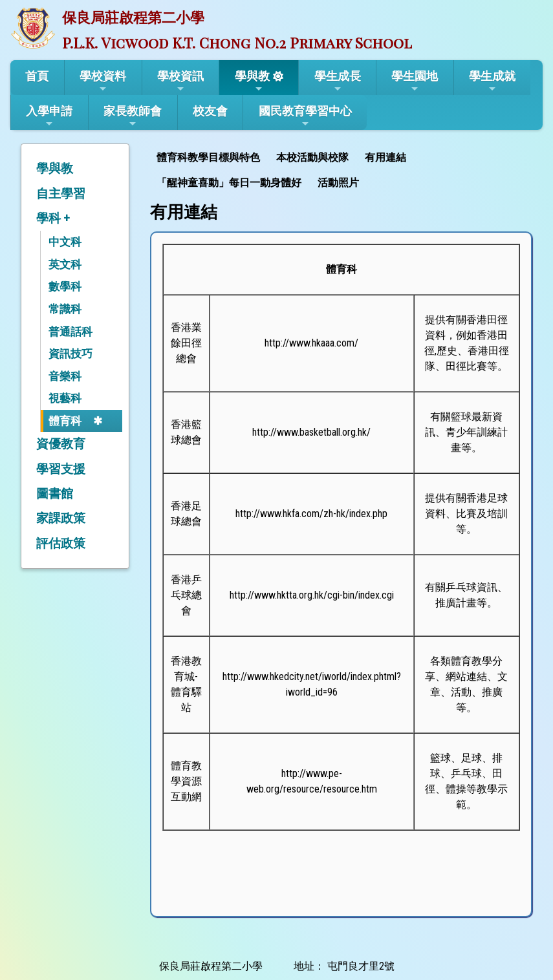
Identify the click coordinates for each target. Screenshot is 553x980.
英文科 (65, 264)
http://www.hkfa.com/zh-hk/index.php (311, 514)
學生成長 (338, 81)
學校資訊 (180, 81)
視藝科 (65, 398)
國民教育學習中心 (305, 116)
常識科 (65, 309)
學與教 (252, 81)
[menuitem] (210, 156)
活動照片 (338, 183)
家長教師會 (133, 116)
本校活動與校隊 (312, 157)
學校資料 (103, 81)
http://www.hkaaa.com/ (311, 343)
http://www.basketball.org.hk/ (311, 432)
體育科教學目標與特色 (208, 157)
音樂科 (65, 376)
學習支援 (61, 469)
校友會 (210, 111)
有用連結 (385, 157)
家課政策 (61, 518)
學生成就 (492, 81)
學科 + (53, 218)
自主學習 (61, 194)
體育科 (65, 421)
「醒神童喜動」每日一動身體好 (229, 183)
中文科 (65, 242)
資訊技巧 (70, 354)
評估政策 (61, 543)
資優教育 (61, 444)
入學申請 (49, 116)
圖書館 (55, 494)
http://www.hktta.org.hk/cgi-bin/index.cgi (312, 595)
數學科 (65, 286)
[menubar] (341, 169)
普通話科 (70, 332)
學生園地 (415, 81)
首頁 (37, 76)
